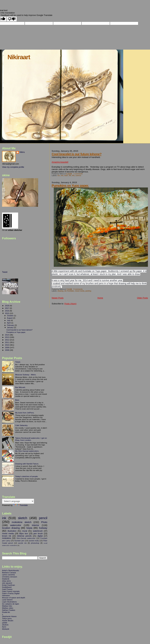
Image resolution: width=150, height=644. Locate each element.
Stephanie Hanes (9, 616)
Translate (20, 505)
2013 (7, 337)
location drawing (11, 528)
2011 (7, 342)
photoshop (35, 543)
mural (25, 531)
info (62, 176)
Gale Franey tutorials (11, 591)
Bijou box (24, 534)
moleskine (7, 538)
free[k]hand (7, 587)
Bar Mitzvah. (20, 387)
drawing (60, 291)
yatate (5, 623)
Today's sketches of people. (27, 476)
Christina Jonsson (10, 577)
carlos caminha (8, 575)
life (70, 176)
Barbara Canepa (9, 572)
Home (100, 298)
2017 (7, 308)
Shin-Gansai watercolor (26, 538)
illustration (12, 531)
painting (88, 291)
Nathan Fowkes (9, 610)
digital (40, 536)
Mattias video (8, 608)
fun (59, 176)
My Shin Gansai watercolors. (27, 451)
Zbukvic (5, 625)
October (11, 316)
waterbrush (38, 531)
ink (65, 291)
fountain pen (19, 541)
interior (36, 525)
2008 (7, 350)
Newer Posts (58, 298)
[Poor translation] (12, 19)
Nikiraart (19, 57)
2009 (7, 347)
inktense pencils (24, 536)
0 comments (78, 289)
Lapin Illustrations (9, 602)
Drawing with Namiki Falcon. (27, 464)
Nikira (22, 152)
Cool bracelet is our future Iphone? (77, 154)
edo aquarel (7, 583)
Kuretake (71, 291)
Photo (44, 522)
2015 (7, 313)
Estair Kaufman (9, 585)
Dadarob (6, 579)
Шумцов (6, 629)
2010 (7, 345)
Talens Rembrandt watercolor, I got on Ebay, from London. (31, 439)
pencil (43, 518)
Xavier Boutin (8, 620)
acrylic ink (22, 543)
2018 (7, 306)
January (11, 327)
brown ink (7, 536)
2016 (7, 311)
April (9, 323)
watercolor (16, 525)
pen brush (38, 534)
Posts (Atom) (71, 304)
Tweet (5, 272)
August (10, 318)
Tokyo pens (7, 618)
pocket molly (34, 541)
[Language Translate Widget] (18, 501)
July (9, 320)
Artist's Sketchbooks (11, 570)
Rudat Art (6, 612)
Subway (43, 528)
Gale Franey (7, 589)
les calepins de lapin (11, 604)
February (11, 325)
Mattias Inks (7, 606)
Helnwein (6, 595)
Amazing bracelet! (60, 162)
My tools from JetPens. (25, 413)
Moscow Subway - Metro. (26, 375)
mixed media (80, 291)
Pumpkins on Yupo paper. (70, 185)
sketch (23, 518)
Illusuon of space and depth (14, 598)
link (73, 176)
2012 (7, 340)
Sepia (29, 528)
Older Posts (142, 298)
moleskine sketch (21, 522)
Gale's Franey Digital (11, 593)
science (78, 176)
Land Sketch (7, 600)
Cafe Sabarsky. (22, 425)
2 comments (78, 174)
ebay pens (6, 581)
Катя (4, 627)
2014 (7, 335)
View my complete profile (13, 167)
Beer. (17, 400)
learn (66, 176)
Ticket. (18, 362)
